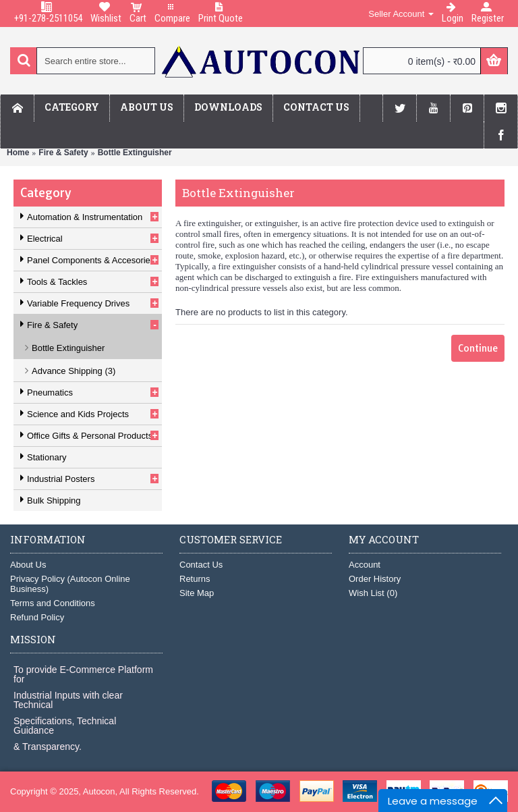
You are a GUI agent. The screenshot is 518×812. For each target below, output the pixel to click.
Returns (195, 579)
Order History (375, 579)
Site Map (197, 593)
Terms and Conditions (53, 603)
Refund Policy (37, 617)
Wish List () (373, 593)
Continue (478, 348)
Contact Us (201, 565)
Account (365, 565)
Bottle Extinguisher (135, 153)
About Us (28, 565)
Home (18, 153)
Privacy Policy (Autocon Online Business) (70, 584)
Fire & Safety (63, 153)
